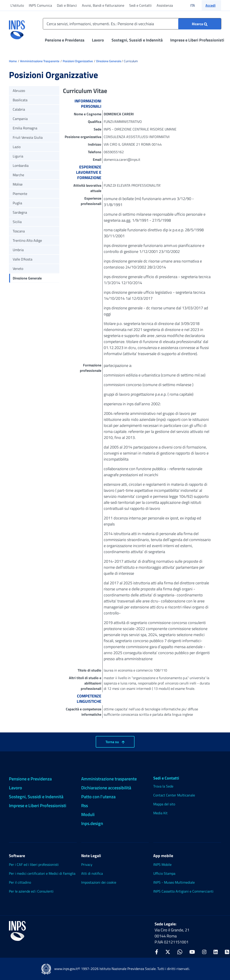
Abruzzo (19, 91)
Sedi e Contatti (140, 5)
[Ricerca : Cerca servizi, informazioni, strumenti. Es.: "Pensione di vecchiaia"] (200, 24)
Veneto (18, 269)
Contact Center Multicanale (174, 795)
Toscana (19, 231)
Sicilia (17, 222)
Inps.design (92, 823)
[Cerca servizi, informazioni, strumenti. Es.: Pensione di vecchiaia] (132, 24)
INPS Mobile (162, 864)
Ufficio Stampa (164, 873)
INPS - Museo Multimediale (174, 882)
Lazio (17, 147)
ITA (196, 5)
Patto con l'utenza (98, 797)
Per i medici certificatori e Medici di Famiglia (42, 873)
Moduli (88, 814)
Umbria (18, 250)
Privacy (87, 864)
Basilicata (20, 100)
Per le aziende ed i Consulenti (31, 891)
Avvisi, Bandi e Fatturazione (103, 5)
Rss (85, 805)
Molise (18, 184)
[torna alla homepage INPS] (17, 28)
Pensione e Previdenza (65, 40)
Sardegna (20, 212)
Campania (20, 119)
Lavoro (98, 40)
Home (13, 61)
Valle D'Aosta (23, 259)
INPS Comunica (40, 5)
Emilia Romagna (25, 128)
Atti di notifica (92, 873)
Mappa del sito (164, 804)
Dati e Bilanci (67, 5)
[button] (211, 5)
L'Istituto (17, 5)
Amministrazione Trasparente (40, 61)
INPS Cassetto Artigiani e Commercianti (183, 891)
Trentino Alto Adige (27, 240)
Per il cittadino (20, 882)
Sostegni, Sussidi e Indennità (137, 40)
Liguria (18, 156)
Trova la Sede (163, 786)
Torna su (115, 742)
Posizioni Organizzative (78, 61)
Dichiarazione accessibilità (106, 788)
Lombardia (21, 165)
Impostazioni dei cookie (99, 882)
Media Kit (160, 813)
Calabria (19, 109)
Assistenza (165, 5)
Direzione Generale (109, 61)
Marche (18, 175)
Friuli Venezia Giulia (28, 137)
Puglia (17, 203)
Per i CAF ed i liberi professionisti (34, 864)
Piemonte (20, 194)
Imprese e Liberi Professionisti (197, 40)
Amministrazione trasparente (109, 779)
